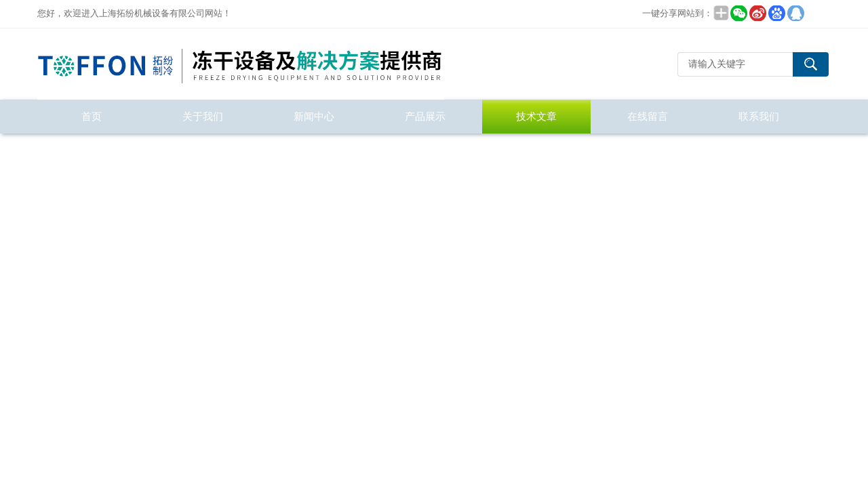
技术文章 (536, 116)
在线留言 (648, 116)
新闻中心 (314, 116)
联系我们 (759, 116)
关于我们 (203, 116)
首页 (92, 116)
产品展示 (425, 116)
